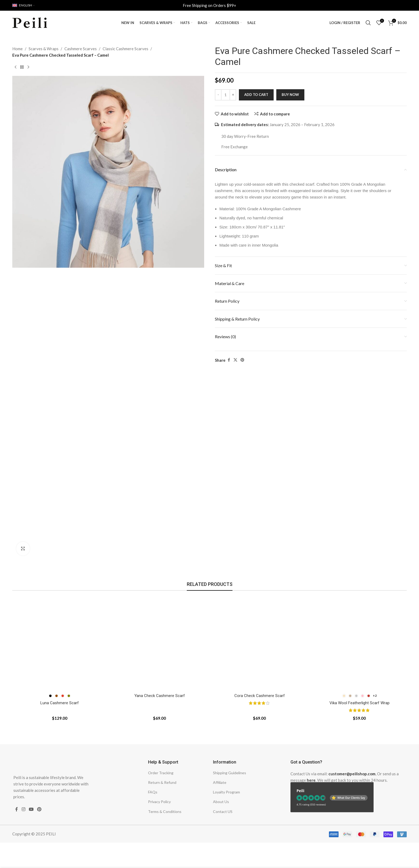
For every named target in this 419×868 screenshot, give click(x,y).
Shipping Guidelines (230, 773)
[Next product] (28, 67)
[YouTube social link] (31, 809)
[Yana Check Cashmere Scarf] (160, 643)
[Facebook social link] (229, 360)
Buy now (290, 95)
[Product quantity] (226, 95)
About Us (221, 802)
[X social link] (235, 360)
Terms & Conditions (165, 811)
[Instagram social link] (23, 809)
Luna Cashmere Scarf (60, 703)
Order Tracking (161, 773)
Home (18, 49)
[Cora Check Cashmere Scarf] (259, 643)
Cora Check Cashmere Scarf (260, 696)
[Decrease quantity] (218, 95)
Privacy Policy (159, 802)
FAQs (153, 792)
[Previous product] (15, 67)
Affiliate (220, 782)
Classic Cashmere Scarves (125, 49)
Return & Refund (162, 782)
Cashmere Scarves (81, 49)
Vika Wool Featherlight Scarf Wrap (360, 703)
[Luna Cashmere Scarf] (60, 643)
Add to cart (256, 95)
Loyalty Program (226, 792)
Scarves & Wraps (44, 49)
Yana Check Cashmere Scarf (160, 696)
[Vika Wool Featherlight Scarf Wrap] (359, 643)
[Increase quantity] (233, 95)
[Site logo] (30, 22)
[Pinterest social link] (242, 360)
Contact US (223, 811)
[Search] (368, 23)
